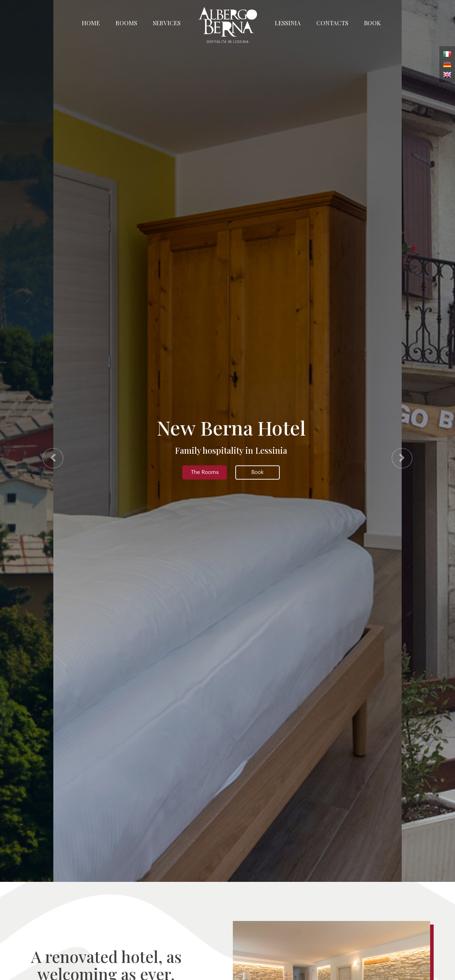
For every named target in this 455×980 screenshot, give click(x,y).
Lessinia (288, 23)
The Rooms (205, 472)
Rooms (126, 23)
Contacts (332, 23)
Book (372, 23)
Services (167, 23)
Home (91, 23)
